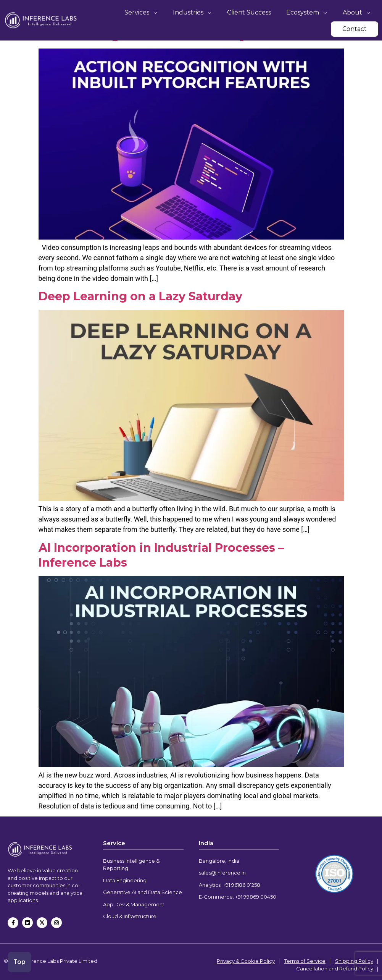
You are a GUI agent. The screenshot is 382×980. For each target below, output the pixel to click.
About (357, 13)
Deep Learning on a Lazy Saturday (140, 296)
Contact (355, 29)
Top (20, 961)
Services (141, 13)
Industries (192, 13)
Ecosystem (307, 13)
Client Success (249, 12)
